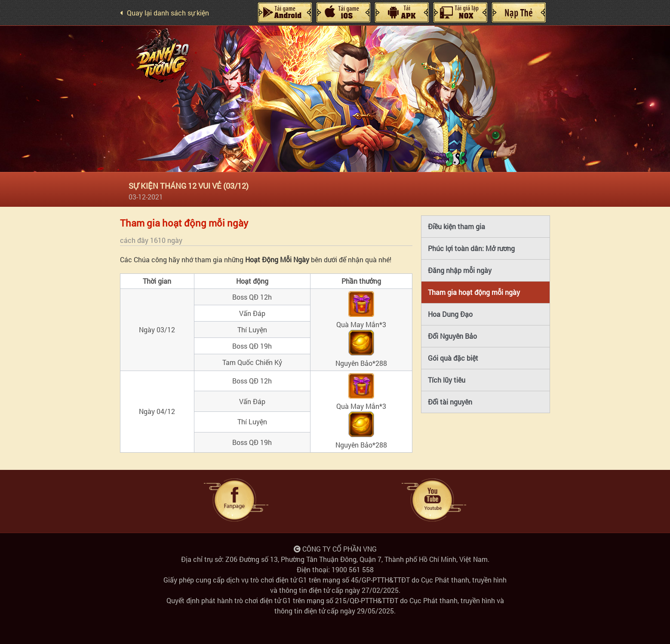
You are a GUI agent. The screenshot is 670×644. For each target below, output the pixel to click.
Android (285, 12)
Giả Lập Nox (460, 12)
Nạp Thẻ (519, 12)
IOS (343, 12)
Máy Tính (402, 12)
